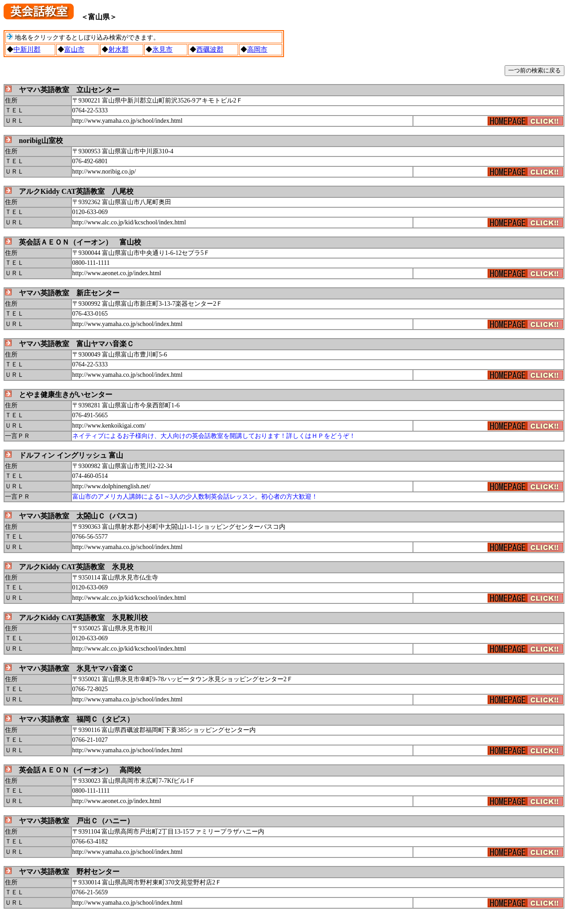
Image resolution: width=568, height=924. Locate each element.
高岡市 (257, 49)
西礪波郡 (210, 49)
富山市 (74, 49)
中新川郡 (27, 49)
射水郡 (118, 49)
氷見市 (162, 49)
